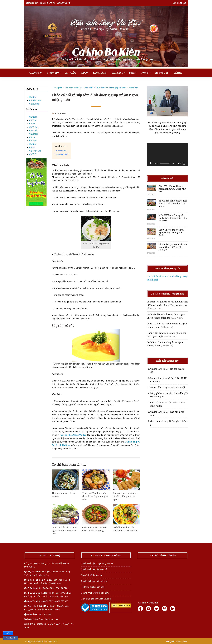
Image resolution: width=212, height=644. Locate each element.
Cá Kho (33, 97)
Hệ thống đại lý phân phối (93, 587)
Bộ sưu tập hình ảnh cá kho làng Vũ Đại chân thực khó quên (173, 203)
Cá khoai (34, 134)
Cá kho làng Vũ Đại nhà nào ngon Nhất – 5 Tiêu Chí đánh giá (173, 247)
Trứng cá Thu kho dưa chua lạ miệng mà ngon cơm (95, 496)
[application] (167, 155)
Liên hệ (178, 73)
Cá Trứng (34, 127)
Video (84, 73)
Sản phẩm (70, 73)
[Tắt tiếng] (179, 163)
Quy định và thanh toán (92, 575)
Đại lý (132, 73)
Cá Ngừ (33, 141)
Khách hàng (100, 73)
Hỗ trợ (145, 73)
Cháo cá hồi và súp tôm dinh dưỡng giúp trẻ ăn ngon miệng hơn (111, 88)
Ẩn (65, 146)
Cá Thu (33, 120)
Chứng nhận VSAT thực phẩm (95, 593)
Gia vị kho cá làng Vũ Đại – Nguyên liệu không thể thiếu (172, 232)
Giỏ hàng (178, 3)
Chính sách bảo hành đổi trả (94, 569)
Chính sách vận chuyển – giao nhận (97, 563)
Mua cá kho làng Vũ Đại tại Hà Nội (168, 387)
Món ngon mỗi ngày (73, 88)
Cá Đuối (33, 130)
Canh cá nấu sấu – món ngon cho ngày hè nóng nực (64, 531)
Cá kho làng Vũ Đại (49, 641)
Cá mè (32, 137)
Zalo (8, 633)
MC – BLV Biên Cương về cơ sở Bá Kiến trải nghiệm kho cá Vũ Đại (173, 218)
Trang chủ (36, 73)
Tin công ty (161, 73)
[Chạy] (151, 163)
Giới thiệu (53, 73)
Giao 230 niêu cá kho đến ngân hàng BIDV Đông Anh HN (172, 189)
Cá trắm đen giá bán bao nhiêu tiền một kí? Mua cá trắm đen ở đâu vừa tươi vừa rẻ (167, 305)
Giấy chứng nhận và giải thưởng (96, 599)
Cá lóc (32, 124)
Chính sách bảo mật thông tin (94, 581)
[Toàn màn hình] (184, 163)
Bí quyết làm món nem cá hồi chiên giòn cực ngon (125, 496)
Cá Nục (33, 144)
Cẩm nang (117, 73)
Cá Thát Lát (35, 151)
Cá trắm (33, 117)
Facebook (11, 638)
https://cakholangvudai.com (46, 619)
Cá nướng (34, 104)
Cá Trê (33, 154)
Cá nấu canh (36, 100)
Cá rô (32, 147)
